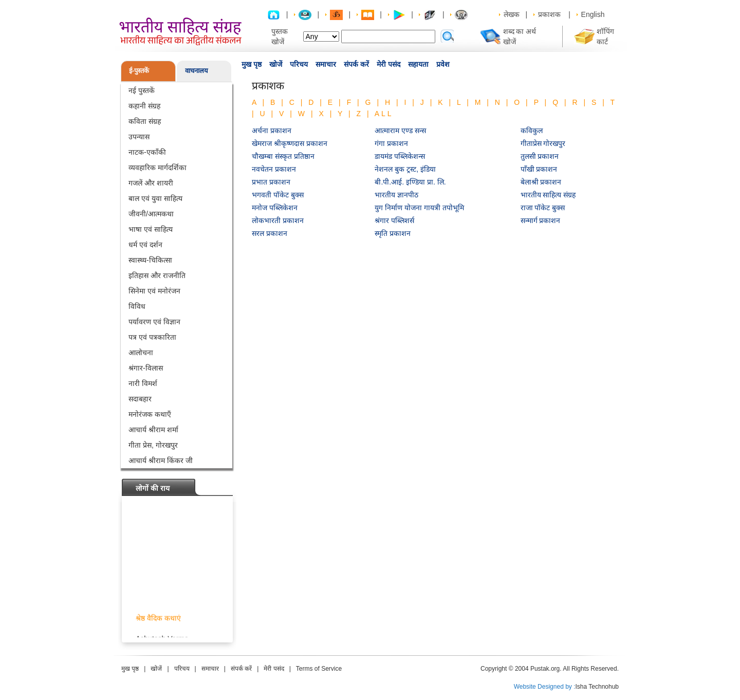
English (593, 14)
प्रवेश (443, 64)
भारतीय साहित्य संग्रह (548, 195)
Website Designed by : (545, 687)
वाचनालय (197, 71)
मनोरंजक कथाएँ (150, 414)
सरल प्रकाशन (270, 233)
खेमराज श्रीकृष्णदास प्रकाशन (290, 143)
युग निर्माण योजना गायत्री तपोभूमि (419, 208)
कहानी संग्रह (144, 106)
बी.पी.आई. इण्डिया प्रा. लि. (410, 182)
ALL (384, 114)
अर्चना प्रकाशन (272, 131)
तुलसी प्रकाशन (540, 156)
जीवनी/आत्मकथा (151, 214)
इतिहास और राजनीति (157, 275)
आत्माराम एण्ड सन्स (400, 131)
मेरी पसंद (388, 64)
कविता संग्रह (145, 121)
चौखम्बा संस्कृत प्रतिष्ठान (283, 156)
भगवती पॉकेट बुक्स (278, 195)
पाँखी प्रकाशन (539, 169)
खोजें (276, 64)
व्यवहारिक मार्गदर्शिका (158, 168)
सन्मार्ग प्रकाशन (541, 220)
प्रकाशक (549, 14)
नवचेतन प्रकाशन (274, 169)
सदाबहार (140, 399)
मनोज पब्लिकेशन (275, 208)
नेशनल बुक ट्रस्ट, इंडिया (405, 169)
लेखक (512, 14)
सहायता (418, 64)
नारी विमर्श (143, 383)
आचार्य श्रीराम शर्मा (153, 430)
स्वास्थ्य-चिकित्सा (150, 260)
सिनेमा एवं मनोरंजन (154, 291)
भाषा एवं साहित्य (151, 229)
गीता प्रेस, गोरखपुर (153, 445)
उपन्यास (139, 137)
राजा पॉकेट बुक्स (543, 208)
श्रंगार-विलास (146, 368)
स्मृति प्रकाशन (393, 233)
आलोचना (141, 353)
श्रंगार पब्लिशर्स (394, 220)
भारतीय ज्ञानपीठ (396, 195)
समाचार (326, 64)
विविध (137, 306)
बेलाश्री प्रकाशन (541, 182)
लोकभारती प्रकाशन (278, 220)
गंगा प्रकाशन (391, 143)
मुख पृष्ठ (252, 64)
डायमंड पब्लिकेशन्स (400, 156)
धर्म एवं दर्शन (145, 245)
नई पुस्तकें (142, 90)
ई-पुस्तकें (139, 71)
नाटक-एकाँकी (147, 152)
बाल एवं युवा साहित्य (155, 198)
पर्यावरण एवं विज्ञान (154, 322)
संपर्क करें (356, 64)
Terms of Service (319, 669)
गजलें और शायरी (151, 183)
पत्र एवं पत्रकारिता (152, 337)
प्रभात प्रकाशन (271, 182)
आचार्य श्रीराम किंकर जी (161, 460)
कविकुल (532, 131)
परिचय (299, 64)
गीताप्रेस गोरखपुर (543, 143)
